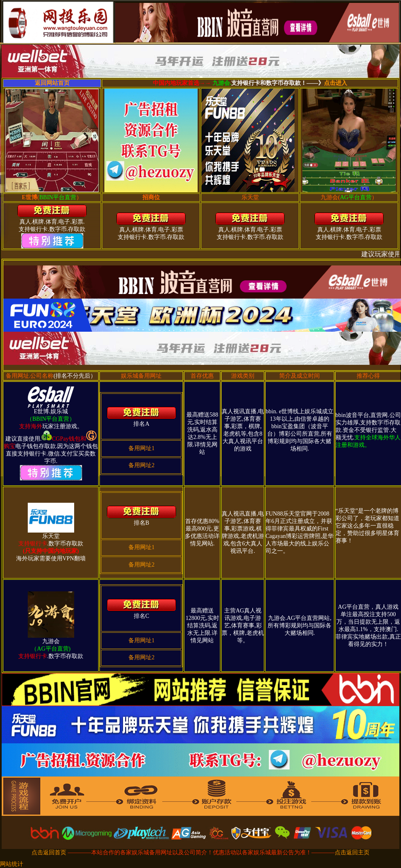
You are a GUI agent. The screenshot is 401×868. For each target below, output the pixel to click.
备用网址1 (141, 448)
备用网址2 (141, 465)
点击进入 (336, 83)
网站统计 (12, 864)
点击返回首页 (49, 852)
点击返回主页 (352, 852)
